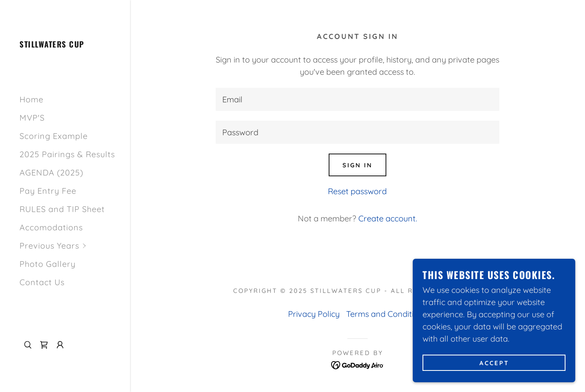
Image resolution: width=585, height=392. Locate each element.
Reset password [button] (357, 191)
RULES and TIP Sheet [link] (62, 209)
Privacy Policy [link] (314, 314)
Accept (494, 363)
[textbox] (358, 99)
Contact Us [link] (42, 282)
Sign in (357, 165)
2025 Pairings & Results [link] (67, 154)
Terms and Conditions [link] (387, 314)
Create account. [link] (388, 218)
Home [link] (31, 99)
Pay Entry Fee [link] (48, 191)
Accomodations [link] (51, 227)
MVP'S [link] (32, 118)
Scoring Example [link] (54, 136)
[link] (52, 44)
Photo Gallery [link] (48, 264)
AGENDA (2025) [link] (51, 172)
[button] (75, 246)
